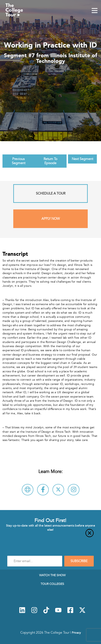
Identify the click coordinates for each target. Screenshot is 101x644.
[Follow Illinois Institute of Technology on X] (58, 490)
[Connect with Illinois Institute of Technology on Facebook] (43, 490)
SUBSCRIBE (79, 561)
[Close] (50, 535)
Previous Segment (19, 161)
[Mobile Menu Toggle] (95, 11)
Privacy (76, 633)
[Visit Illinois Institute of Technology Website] (28, 490)
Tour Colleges (52, 584)
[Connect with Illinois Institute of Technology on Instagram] (74, 490)
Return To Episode (50, 161)
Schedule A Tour (51, 194)
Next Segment (82, 159)
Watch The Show (52, 575)
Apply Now (51, 219)
